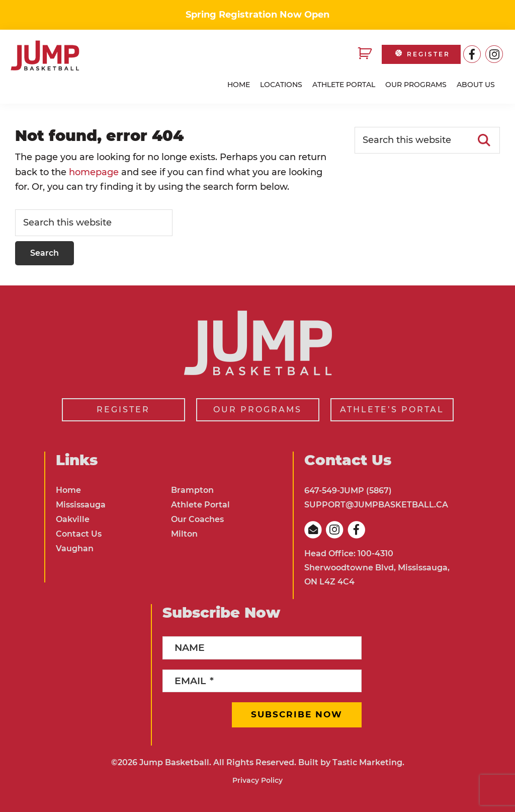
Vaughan (75, 548)
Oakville (73, 519)
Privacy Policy (257, 780)
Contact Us (79, 534)
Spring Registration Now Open (257, 15)
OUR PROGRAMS (257, 410)
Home (68, 490)
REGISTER (422, 54)
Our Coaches (197, 519)
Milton (184, 534)
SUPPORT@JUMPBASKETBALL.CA (376, 505)
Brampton (192, 490)
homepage (94, 172)
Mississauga (81, 505)
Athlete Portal (200, 505)
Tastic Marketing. (368, 762)
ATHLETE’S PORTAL (392, 410)
